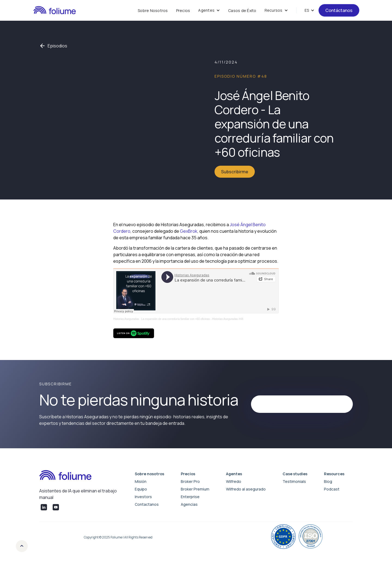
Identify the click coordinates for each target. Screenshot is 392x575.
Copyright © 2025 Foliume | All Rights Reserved (118, 537)
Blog (328, 481)
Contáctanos (339, 10)
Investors (143, 497)
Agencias (189, 504)
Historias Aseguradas (126, 319)
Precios (183, 10)
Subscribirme (235, 172)
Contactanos (147, 504)
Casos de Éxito (242, 10)
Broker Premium (195, 489)
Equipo (141, 489)
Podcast (332, 489)
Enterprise (190, 497)
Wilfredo (234, 481)
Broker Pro (190, 481)
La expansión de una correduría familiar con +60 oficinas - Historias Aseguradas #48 (192, 319)
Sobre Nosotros (153, 10)
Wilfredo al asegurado (246, 489)
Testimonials (294, 481)
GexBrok (189, 231)
